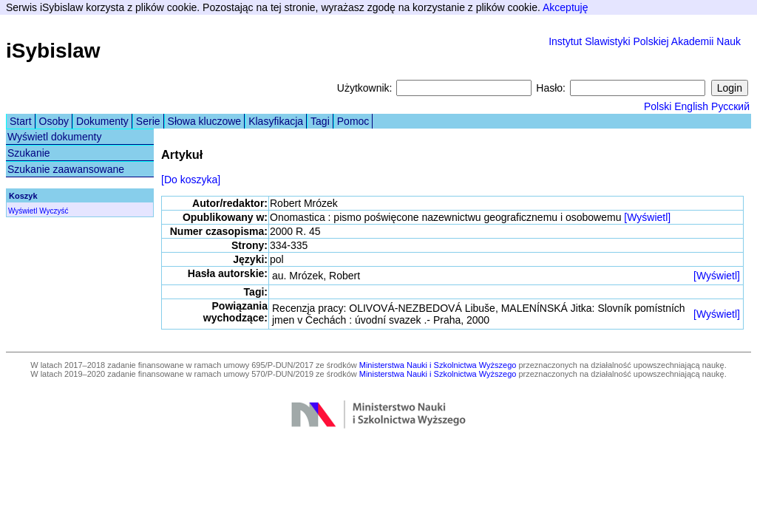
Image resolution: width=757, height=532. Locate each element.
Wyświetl (23, 211)
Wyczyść (54, 211)
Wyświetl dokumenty (54, 137)
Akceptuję (565, 7)
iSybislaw (53, 51)
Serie (148, 121)
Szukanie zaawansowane (66, 169)
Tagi (320, 121)
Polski (658, 106)
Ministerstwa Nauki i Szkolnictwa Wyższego (438, 365)
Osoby (54, 121)
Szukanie (29, 153)
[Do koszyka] (191, 180)
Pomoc (353, 121)
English (691, 106)
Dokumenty (102, 121)
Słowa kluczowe (205, 121)
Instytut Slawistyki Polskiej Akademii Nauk (645, 41)
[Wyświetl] (647, 217)
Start (21, 121)
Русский (730, 106)
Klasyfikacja (276, 121)
